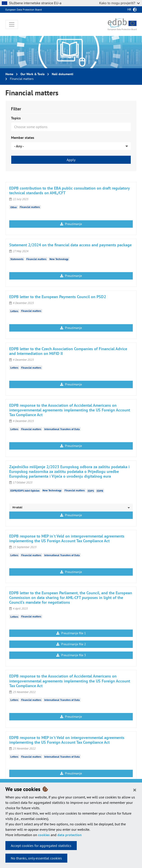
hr (129, 9)
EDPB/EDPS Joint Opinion (25, 490)
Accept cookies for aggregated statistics (41, 846)
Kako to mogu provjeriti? (119, 3)
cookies (44, 835)
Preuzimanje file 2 (71, 644)
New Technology (59, 259)
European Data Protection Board (24, 10)
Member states (23, 138)
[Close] (135, 790)
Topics (16, 118)
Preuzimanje (71, 224)
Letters (14, 311)
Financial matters (30, 207)
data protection (70, 835)
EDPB (100, 491)
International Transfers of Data (62, 429)
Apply (71, 160)
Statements (17, 259)
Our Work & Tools (33, 74)
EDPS (91, 491)
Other (14, 207)
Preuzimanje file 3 (71, 655)
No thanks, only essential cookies (36, 858)
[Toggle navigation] (12, 24)
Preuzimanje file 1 (71, 633)
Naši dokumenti (63, 74)
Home (9, 74)
